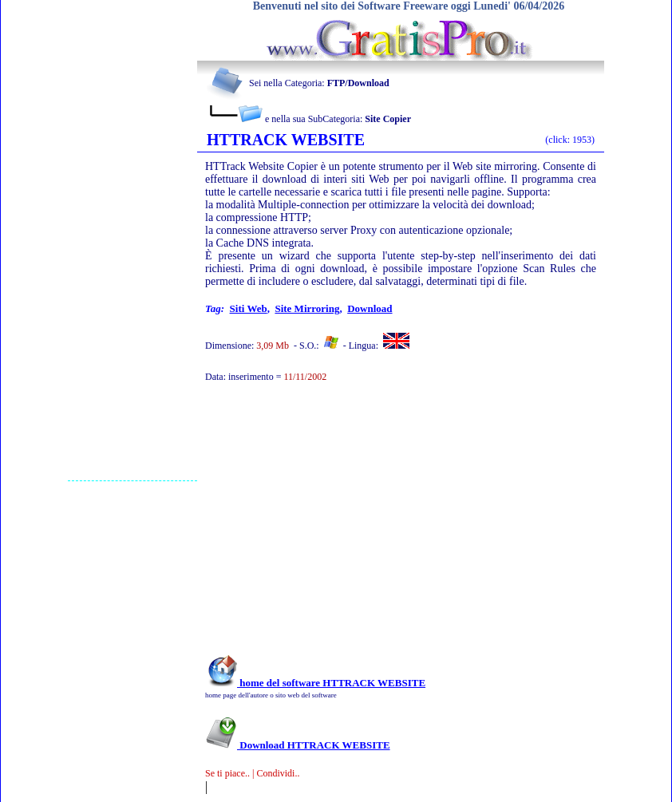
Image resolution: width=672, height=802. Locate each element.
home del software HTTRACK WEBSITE (315, 683)
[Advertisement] (132, 240)
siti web (249, 308)
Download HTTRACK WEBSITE (298, 745)
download (370, 308)
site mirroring (307, 308)
